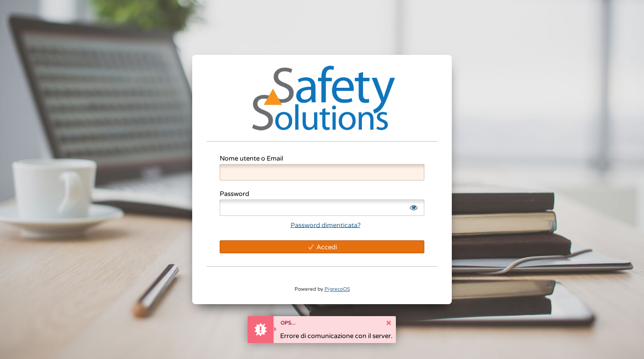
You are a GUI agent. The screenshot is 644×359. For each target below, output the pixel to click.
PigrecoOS (337, 289)
